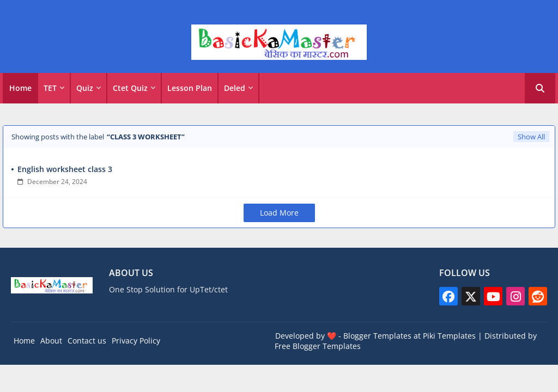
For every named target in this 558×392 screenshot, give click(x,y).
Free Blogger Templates (318, 346)
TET (50, 88)
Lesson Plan (190, 88)
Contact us (87, 341)
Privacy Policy (136, 341)
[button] (540, 88)
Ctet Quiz (130, 88)
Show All (531, 137)
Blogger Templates (377, 336)
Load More (279, 213)
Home (20, 88)
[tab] (20, 88)
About (51, 341)
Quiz (85, 88)
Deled (235, 88)
